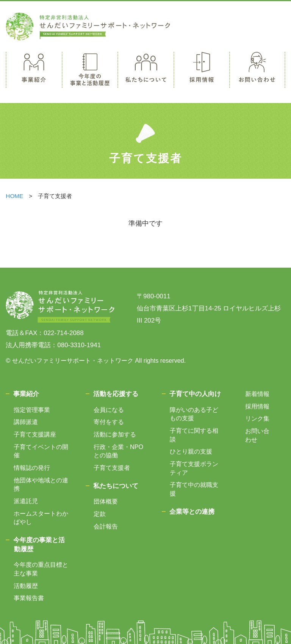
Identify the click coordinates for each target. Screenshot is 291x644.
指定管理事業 (32, 410)
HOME (14, 196)
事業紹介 (26, 394)
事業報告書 (29, 598)
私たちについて (116, 486)
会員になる (109, 410)
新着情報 (257, 394)
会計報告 (106, 526)
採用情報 (257, 406)
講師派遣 (26, 422)
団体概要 (106, 501)
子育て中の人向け (195, 394)
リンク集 (257, 418)
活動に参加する (115, 434)
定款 (100, 514)
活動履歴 (26, 586)
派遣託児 (26, 501)
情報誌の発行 (32, 468)
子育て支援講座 (35, 434)
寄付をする (109, 422)
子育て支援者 (112, 468)
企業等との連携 (192, 512)
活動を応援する (116, 394)
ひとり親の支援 (191, 451)
